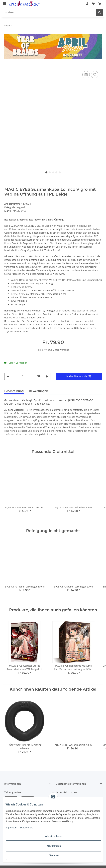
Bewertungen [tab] (39, 391)
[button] (87, 4)
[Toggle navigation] (4, 2)
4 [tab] (56, 172)
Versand (65, 350)
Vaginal (21, 207)
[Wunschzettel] (93, 4)
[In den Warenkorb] (7, 67)
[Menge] (23, 376)
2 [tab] (50, 172)
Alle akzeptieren (54, 836)
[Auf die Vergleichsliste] (86, 75)
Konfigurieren (54, 846)
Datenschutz (27, 828)
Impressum (11, 828)
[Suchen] (49, 12)
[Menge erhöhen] (47, 376)
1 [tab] (46, 172)
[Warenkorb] (100, 4)
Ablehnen (54, 856)
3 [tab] (53, 172)
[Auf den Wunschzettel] (95, 75)
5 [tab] (60, 172)
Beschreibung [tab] (14, 391)
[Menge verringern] (8, 376)
